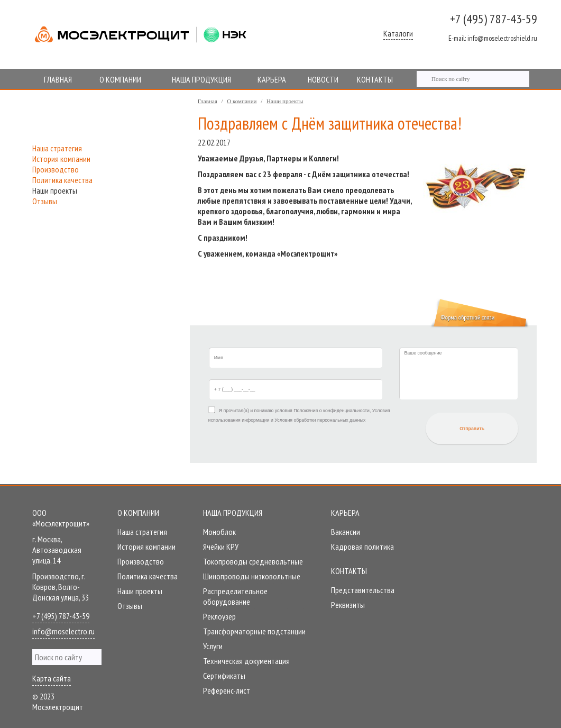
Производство (56, 169)
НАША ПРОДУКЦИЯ (201, 79)
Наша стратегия (57, 148)
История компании (61, 159)
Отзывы (45, 201)
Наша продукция (233, 513)
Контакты (349, 571)
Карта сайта (52, 678)
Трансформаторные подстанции (254, 631)
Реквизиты (348, 605)
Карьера (345, 513)
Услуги (213, 646)
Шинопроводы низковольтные (252, 576)
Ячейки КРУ (221, 547)
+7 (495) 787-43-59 (494, 19)
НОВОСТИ (323, 79)
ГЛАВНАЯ (58, 79)
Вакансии (346, 532)
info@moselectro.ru (63, 631)
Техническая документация (246, 661)
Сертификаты (224, 676)
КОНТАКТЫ (375, 79)
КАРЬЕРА (272, 79)
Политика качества (62, 180)
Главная (208, 101)
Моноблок (219, 532)
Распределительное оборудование (235, 596)
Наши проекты (285, 101)
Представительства (363, 590)
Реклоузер (219, 616)
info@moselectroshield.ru (493, 38)
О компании (242, 101)
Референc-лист (227, 690)
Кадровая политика (362, 547)
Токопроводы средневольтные (253, 561)
